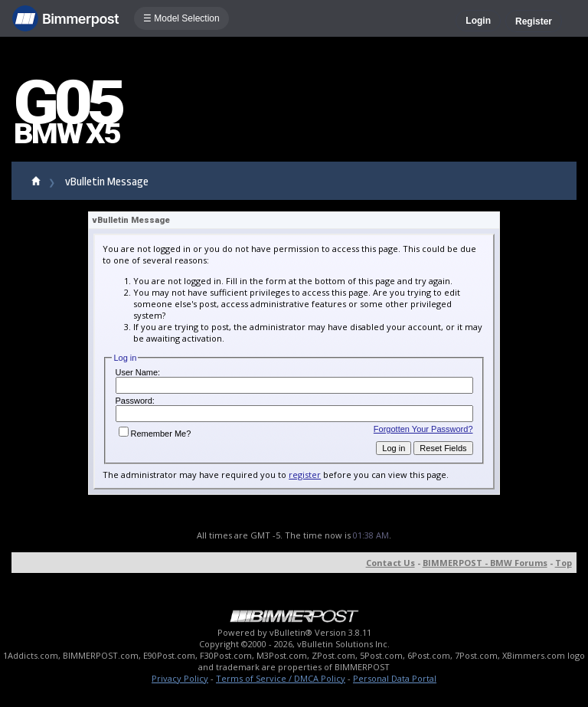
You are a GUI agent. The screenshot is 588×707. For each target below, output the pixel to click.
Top (563, 563)
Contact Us (390, 563)
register (305, 475)
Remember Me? (155, 434)
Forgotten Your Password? (423, 429)
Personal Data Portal (395, 678)
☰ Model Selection (181, 18)
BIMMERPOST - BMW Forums (485, 563)
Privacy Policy (180, 678)
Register (534, 21)
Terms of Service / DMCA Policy (281, 678)
